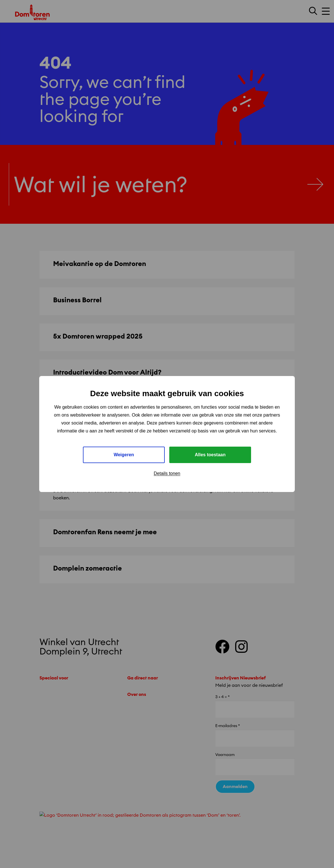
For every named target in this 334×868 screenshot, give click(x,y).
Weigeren (124, 455)
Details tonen (167, 473)
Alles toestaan (210, 455)
